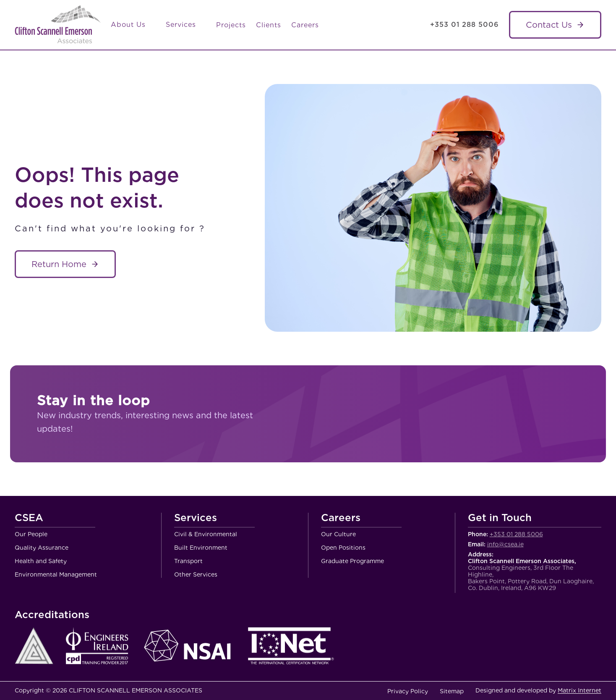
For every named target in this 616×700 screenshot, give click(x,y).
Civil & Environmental (206, 534)
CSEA (29, 518)
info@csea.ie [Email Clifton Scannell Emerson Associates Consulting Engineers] (505, 544)
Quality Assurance (42, 548)
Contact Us (549, 25)
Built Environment (201, 548)
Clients (269, 25)
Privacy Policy (408, 691)
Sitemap (452, 691)
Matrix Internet (579, 690)
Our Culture (338, 534)
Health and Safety (41, 561)
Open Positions (343, 548)
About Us (133, 25)
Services (186, 25)
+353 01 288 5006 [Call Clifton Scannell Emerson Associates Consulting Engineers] (465, 25)
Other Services (196, 574)
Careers (305, 25)
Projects (231, 25)
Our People (31, 534)
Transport (188, 561)
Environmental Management (56, 574)
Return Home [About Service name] (59, 264)
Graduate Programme (352, 561)
